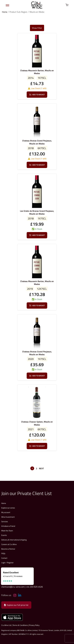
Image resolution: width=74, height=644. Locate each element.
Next (41, 468)
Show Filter (37, 28)
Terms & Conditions (20, 625)
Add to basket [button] (37, 95)
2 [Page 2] (37, 468)
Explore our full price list (16, 605)
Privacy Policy (34, 625)
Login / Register (7, 563)
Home (5, 12)
